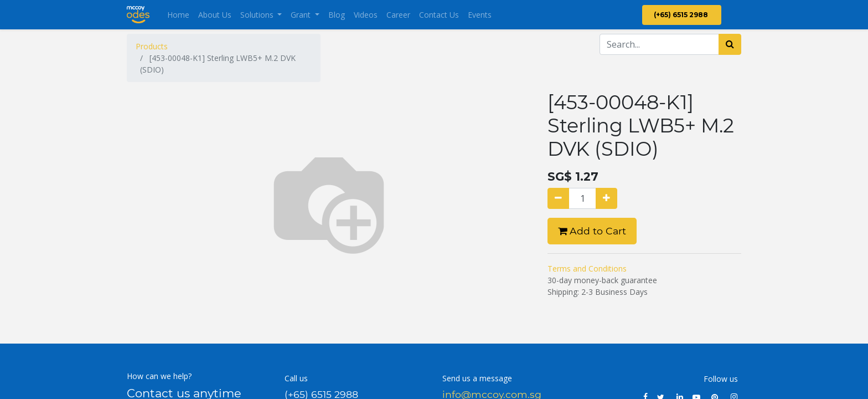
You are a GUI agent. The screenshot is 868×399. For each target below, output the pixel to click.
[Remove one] (558, 198)
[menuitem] (178, 15)
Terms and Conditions (587, 268)
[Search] (730, 44)
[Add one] (606, 198)
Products (152, 46)
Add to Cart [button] (592, 231)
